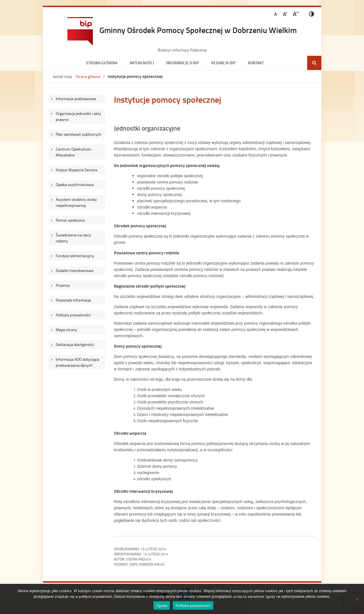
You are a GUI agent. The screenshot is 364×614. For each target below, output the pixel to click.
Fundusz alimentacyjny (75, 256)
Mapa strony (66, 330)
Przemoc (63, 285)
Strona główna (102, 63)
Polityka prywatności (73, 315)
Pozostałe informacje (73, 300)
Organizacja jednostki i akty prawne (78, 116)
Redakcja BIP (223, 63)
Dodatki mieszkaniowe (75, 270)
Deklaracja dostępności (75, 344)
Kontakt (256, 63)
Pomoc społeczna (70, 220)
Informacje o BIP (183, 63)
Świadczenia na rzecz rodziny (73, 238)
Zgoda (162, 606)
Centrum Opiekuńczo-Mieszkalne (74, 152)
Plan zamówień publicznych (79, 134)
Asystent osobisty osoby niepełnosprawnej (76, 202)
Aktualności (142, 63)
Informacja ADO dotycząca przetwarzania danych (77, 362)
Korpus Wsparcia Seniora (76, 170)
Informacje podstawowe (76, 99)
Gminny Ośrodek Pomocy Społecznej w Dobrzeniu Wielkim (198, 30)
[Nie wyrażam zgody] (357, 599)
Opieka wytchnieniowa (75, 185)
